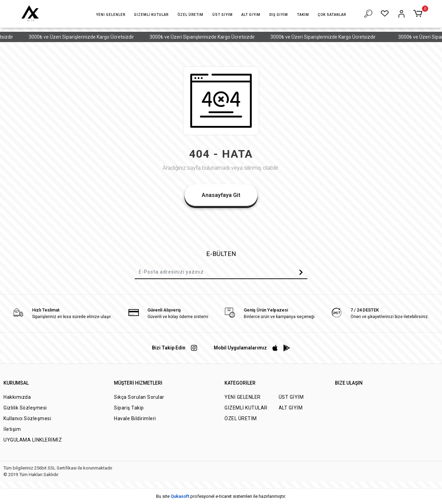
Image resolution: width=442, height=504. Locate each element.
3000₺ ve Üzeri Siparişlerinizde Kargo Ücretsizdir (87, 37)
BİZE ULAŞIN (349, 383)
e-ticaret (224, 496)
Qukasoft (180, 496)
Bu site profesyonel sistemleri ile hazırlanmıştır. (221, 496)
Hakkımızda (17, 397)
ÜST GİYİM (291, 397)
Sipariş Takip (129, 408)
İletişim (12, 429)
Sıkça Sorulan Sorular (139, 397)
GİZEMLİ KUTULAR (246, 408)
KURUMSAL (16, 383)
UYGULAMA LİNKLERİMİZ (33, 440)
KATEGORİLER (240, 383)
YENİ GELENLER (243, 397)
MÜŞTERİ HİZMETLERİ (138, 383)
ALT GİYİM (291, 408)
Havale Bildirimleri (135, 418)
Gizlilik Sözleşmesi (25, 408)
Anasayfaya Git (221, 195)
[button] (111, 15)
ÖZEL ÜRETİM (241, 418)
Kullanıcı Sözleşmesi (27, 418)
